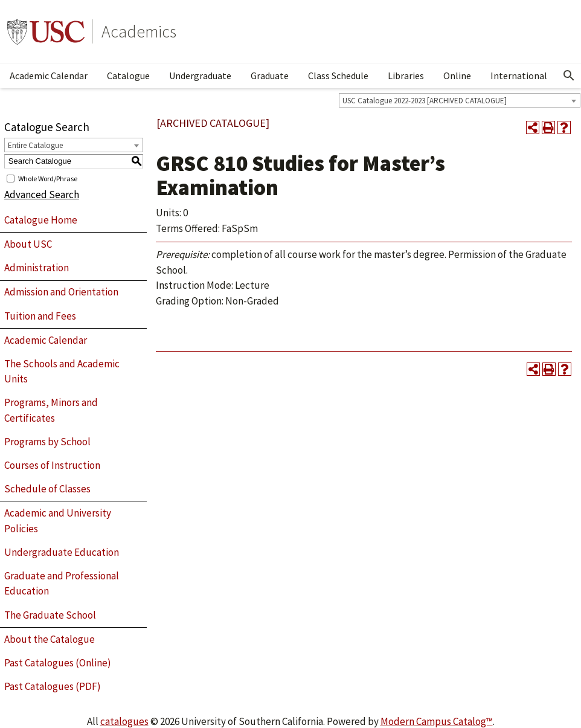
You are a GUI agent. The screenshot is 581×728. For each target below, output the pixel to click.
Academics (139, 31)
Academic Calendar (49, 76)
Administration (37, 268)
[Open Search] (569, 76)
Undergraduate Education (62, 552)
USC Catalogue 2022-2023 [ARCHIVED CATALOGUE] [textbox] (425, 101)
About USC (28, 244)
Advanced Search (42, 195)
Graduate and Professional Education (62, 584)
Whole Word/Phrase (48, 178)
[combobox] (460, 100)
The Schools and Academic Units (62, 372)
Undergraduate (200, 76)
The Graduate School (50, 615)
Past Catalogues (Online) (58, 663)
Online (457, 76)
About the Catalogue (50, 639)
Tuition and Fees (40, 316)
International (519, 76)
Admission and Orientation (61, 292)
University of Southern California (46, 31)
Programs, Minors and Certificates (51, 410)
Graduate (270, 76)
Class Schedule (338, 76)
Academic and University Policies (58, 521)
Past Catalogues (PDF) (53, 686)
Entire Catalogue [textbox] (35, 145)
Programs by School (47, 442)
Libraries (406, 76)
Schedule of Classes (47, 489)
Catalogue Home (41, 220)
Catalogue (128, 76)
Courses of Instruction (52, 465)
